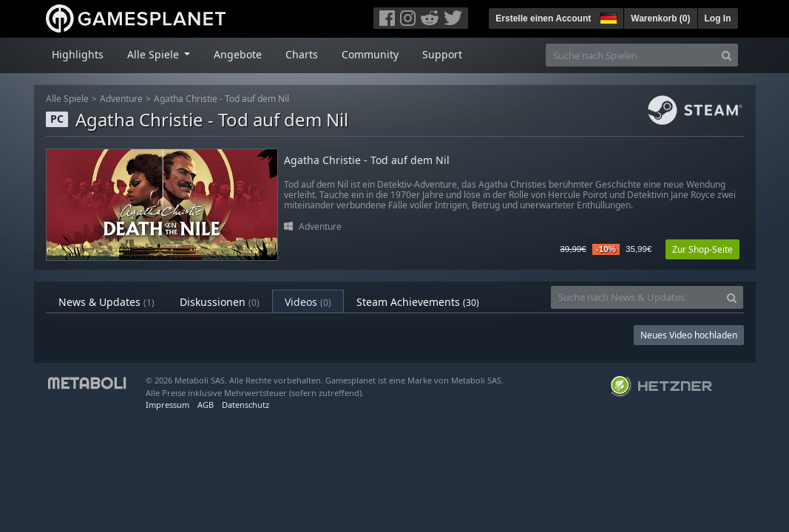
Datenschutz (245, 405)
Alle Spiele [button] (155, 54)
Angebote (238, 54)
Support (442, 54)
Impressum (167, 405)
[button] (607, 16)
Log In (718, 18)
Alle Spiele (67, 99)
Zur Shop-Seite (702, 249)
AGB (206, 405)
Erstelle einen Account (543, 18)
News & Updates (106, 302)
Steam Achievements (418, 302)
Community (370, 54)
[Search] (727, 55)
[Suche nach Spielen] (631, 55)
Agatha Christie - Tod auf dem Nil (221, 99)
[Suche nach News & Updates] (636, 297)
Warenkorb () (660, 18)
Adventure (121, 99)
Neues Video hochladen (689, 335)
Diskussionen (220, 302)
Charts (302, 54)
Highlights (78, 54)
